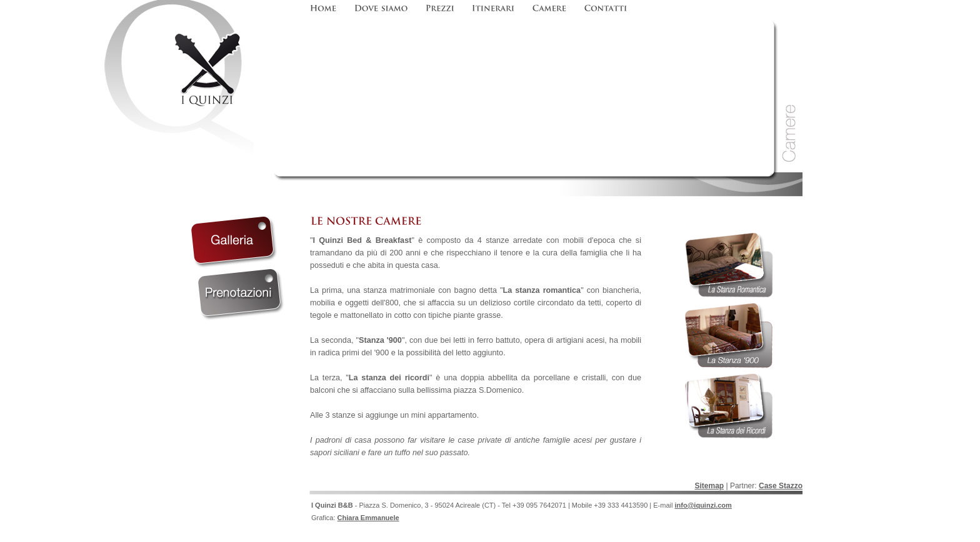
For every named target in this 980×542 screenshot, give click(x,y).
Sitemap (709, 486)
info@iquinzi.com (703, 505)
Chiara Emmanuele (368, 518)
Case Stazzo (781, 486)
